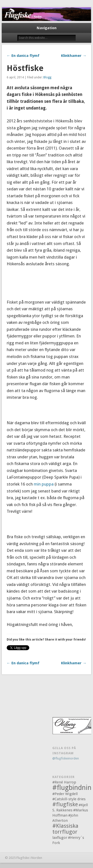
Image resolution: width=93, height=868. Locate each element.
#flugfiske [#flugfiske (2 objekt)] (65, 804)
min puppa (44, 484)
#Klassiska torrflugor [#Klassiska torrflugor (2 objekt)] (65, 829)
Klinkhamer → (74, 56)
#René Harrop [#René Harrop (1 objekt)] (64, 782)
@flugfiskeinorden (66, 758)
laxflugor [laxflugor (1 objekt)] (60, 838)
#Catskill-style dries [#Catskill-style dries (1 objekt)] (69, 799)
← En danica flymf (23, 56)
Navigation (47, 28)
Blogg (47, 77)
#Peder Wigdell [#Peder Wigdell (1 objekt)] (65, 794)
